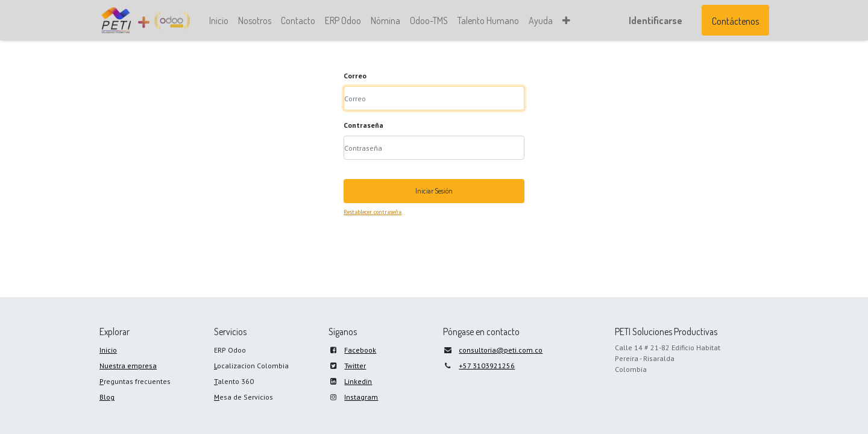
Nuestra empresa (128, 366)
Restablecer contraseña (373, 212)
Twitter (355, 366)
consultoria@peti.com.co (501, 350)
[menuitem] (219, 20)
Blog (107, 397)
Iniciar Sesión (434, 191)
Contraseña (363, 125)
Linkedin (358, 381)
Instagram (361, 397)
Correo (355, 76)
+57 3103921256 (487, 366)
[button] (567, 20)
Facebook (360, 350)
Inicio (108, 350)
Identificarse (655, 20)
